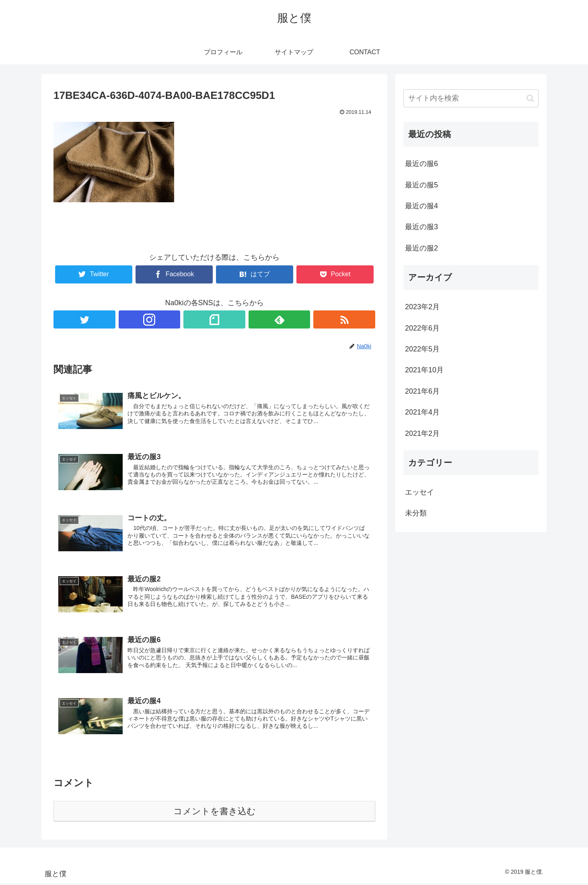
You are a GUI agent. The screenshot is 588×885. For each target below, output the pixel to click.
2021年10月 (424, 370)
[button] (530, 98)
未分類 (416, 513)
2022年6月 (422, 328)
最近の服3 (421, 227)
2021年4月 (422, 412)
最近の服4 (421, 206)
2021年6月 (422, 391)
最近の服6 (421, 164)
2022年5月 (422, 349)
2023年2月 (422, 307)
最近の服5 (421, 185)
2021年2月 (422, 433)
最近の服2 (421, 248)
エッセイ (419, 492)
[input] (471, 98)
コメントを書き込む (215, 812)
